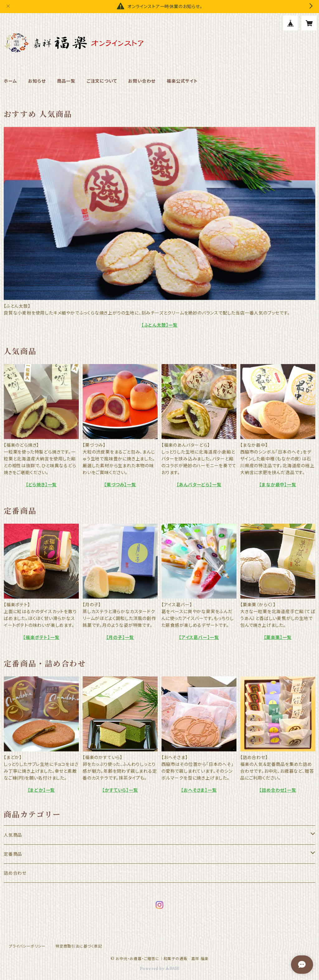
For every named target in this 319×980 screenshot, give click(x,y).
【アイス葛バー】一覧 (199, 637)
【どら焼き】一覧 (41, 485)
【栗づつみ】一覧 (120, 485)
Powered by (160, 969)
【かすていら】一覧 (120, 790)
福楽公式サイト (182, 81)
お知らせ (37, 81)
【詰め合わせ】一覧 (278, 790)
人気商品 (13, 835)
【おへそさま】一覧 (199, 790)
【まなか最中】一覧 (278, 485)
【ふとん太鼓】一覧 (159, 325)
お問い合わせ (142, 81)
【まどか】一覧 (41, 790)
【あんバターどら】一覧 (199, 485)
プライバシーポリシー (27, 946)
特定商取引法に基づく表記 (79, 946)
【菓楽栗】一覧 (278, 637)
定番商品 (13, 854)
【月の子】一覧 (120, 637)
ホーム (10, 81)
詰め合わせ (15, 873)
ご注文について (102, 81)
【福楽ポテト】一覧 (41, 637)
